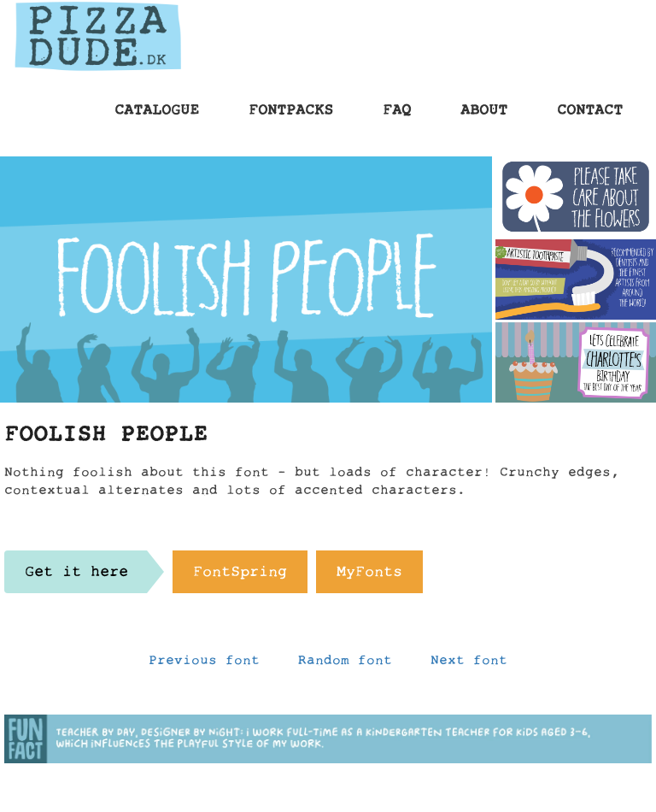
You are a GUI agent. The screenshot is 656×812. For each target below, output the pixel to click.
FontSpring (240, 576)
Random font (345, 664)
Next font (469, 664)
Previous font (204, 664)
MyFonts (369, 576)
